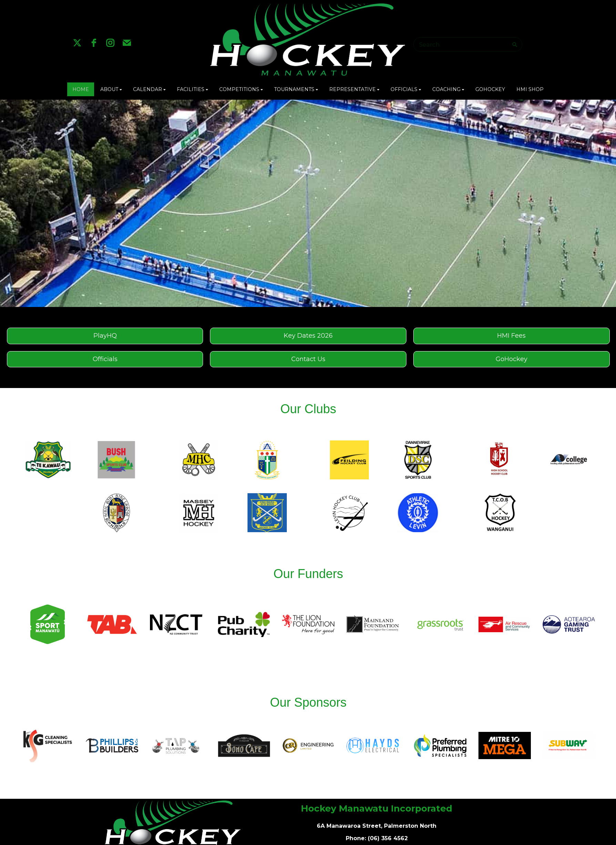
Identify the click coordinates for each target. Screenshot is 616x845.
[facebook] (94, 43)
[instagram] (110, 43)
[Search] (463, 44)
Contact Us (308, 359)
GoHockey (512, 359)
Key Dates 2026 (308, 336)
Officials (105, 359)
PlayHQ (105, 336)
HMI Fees (511, 336)
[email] (127, 43)
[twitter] (77, 43)
